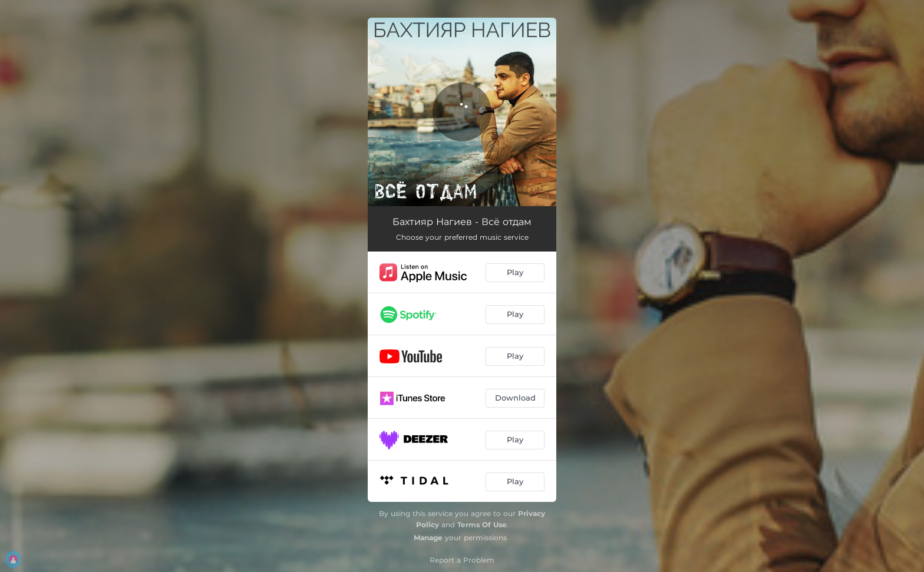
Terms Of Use (482, 525)
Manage (428, 538)
